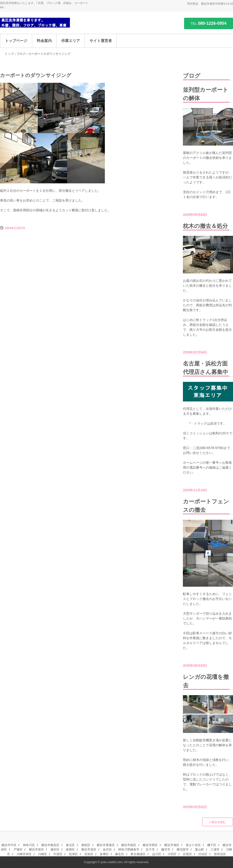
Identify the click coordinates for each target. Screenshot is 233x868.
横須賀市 (183, 849)
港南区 (70, 849)
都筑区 (86, 845)
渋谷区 (203, 854)
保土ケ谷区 (193, 845)
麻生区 (120, 854)
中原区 (58, 854)
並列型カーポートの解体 (206, 94)
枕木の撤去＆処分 (205, 226)
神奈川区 (29, 845)
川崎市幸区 (24, 854)
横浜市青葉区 (106, 845)
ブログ (21, 54)
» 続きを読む (218, 822)
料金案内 (44, 41)
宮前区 (89, 854)
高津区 (73, 854)
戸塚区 (18, 849)
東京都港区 (138, 854)
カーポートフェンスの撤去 (206, 506)
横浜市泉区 (36, 849)
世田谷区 (220, 854)
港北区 (70, 845)
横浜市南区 (129, 845)
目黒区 (187, 854)
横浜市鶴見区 (50, 845)
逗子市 (150, 849)
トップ (9, 54)
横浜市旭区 (172, 845)
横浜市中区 (9, 845)
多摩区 (104, 854)
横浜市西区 (150, 845)
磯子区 (212, 845)
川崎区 (43, 854)
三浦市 (215, 849)
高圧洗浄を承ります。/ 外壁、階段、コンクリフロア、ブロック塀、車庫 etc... (35, 23)
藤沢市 (166, 849)
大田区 (172, 854)
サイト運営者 (101, 41)
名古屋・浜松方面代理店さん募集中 (206, 368)
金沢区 (107, 849)
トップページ (16, 41)
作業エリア (71, 41)
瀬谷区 (55, 849)
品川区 (157, 854)
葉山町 (200, 849)
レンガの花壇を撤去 (206, 681)
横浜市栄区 (89, 849)
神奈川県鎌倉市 (129, 849)
